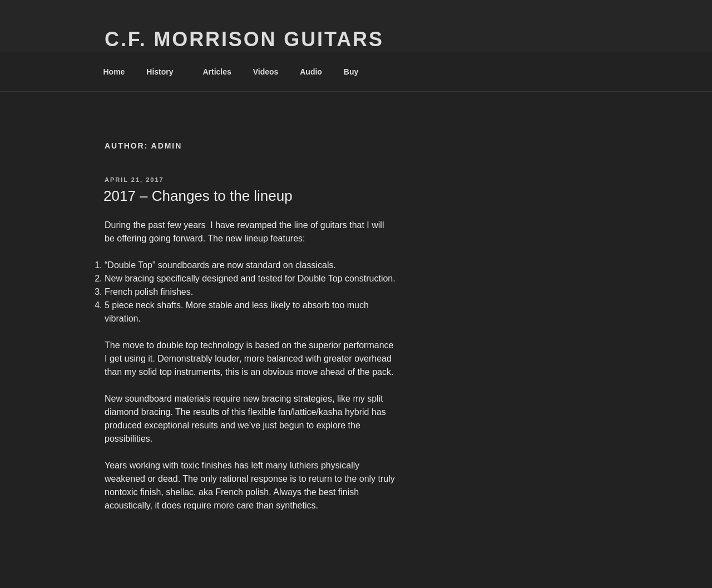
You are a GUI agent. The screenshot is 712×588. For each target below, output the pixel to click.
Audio (311, 72)
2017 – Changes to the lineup (198, 196)
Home (114, 72)
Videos (266, 72)
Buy (356, 72)
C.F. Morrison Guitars (244, 39)
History (165, 72)
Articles (217, 72)
